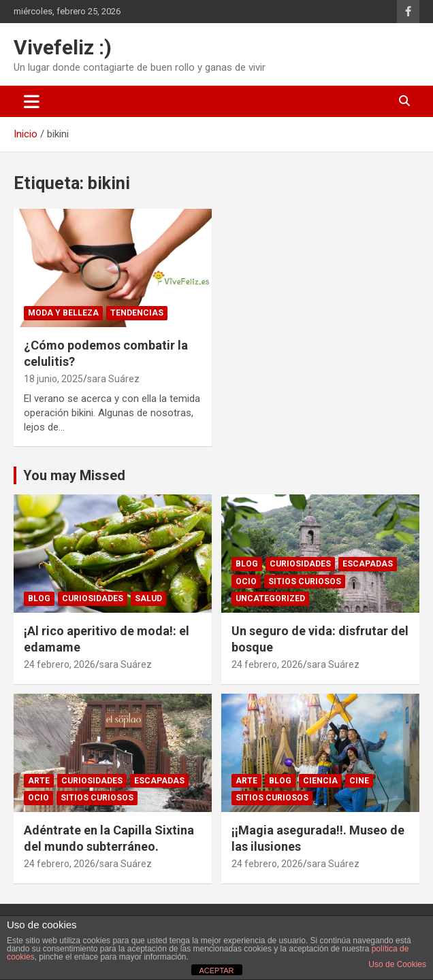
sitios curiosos (305, 581)
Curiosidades (93, 598)
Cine (359, 781)
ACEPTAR (216, 970)
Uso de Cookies (397, 964)
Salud (148, 598)
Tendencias (137, 313)
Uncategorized (270, 598)
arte (39, 781)
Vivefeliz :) (63, 47)
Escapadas (368, 564)
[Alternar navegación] (32, 101)
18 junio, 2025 (53, 379)
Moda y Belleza (63, 313)
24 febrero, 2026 (60, 664)
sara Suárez (113, 379)
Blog (39, 598)
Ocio (246, 581)
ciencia (320, 781)
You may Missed (74, 475)
